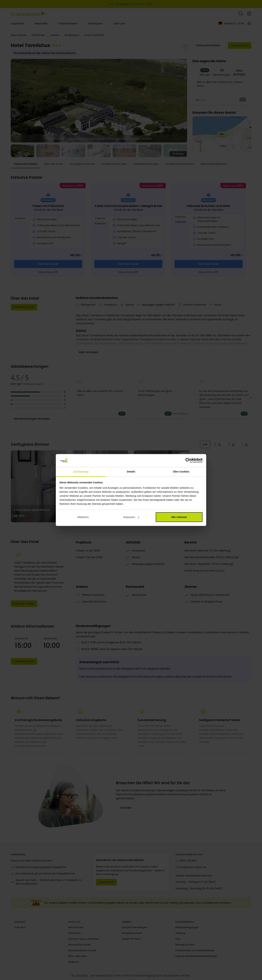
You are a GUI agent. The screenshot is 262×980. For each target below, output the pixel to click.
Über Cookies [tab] (181, 472)
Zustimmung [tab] (81, 472)
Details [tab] (131, 472)
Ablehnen (83, 517)
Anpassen (131, 517)
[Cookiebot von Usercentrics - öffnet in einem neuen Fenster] (188, 461)
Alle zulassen (179, 517)
